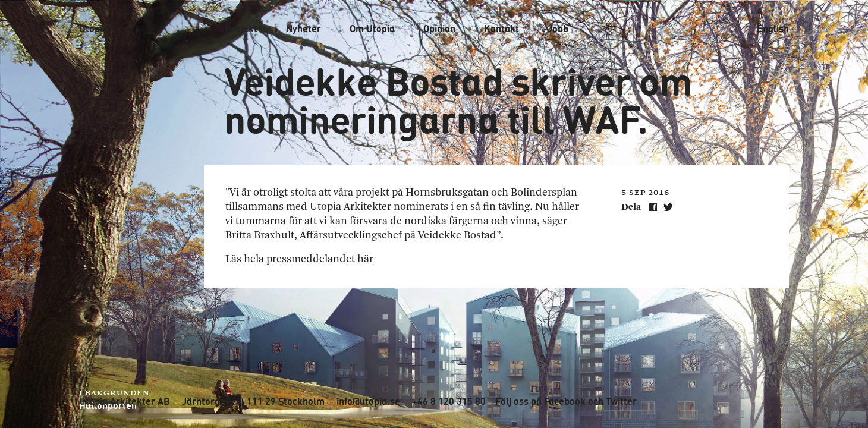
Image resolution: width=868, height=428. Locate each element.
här (365, 259)
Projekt (241, 29)
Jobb (558, 29)
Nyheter (304, 29)
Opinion (439, 29)
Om (372, 29)
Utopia (93, 28)
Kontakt (501, 29)
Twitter (621, 401)
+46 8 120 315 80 (449, 401)
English (773, 29)
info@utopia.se (368, 401)
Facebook (565, 401)
